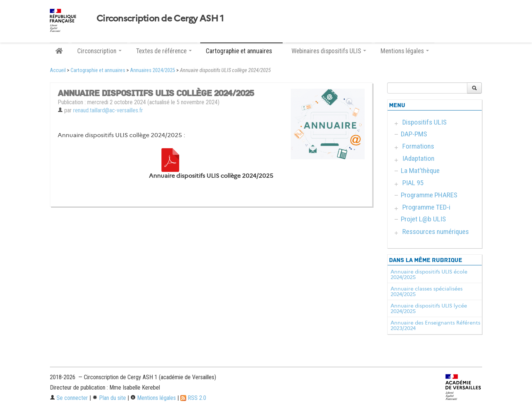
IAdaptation (418, 158)
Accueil (58, 70)
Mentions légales (153, 398)
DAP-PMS (414, 134)
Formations (418, 146)
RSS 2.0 (193, 398)
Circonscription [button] (99, 51)
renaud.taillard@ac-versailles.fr (108, 110)
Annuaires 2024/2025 (153, 70)
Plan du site (109, 398)
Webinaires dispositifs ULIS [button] (329, 51)
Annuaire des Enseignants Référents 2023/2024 (435, 326)
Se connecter (69, 398)
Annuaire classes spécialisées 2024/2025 (427, 292)
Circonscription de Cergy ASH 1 (160, 18)
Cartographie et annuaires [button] (241, 51)
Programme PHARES (429, 195)
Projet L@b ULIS (423, 219)
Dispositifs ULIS (424, 122)
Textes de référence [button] (164, 51)
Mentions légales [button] (405, 51)
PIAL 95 (413, 183)
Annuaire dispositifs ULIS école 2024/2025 (429, 275)
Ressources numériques (436, 232)
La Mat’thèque (420, 171)
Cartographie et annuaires (98, 70)
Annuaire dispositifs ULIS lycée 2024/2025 (429, 309)
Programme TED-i (426, 207)
